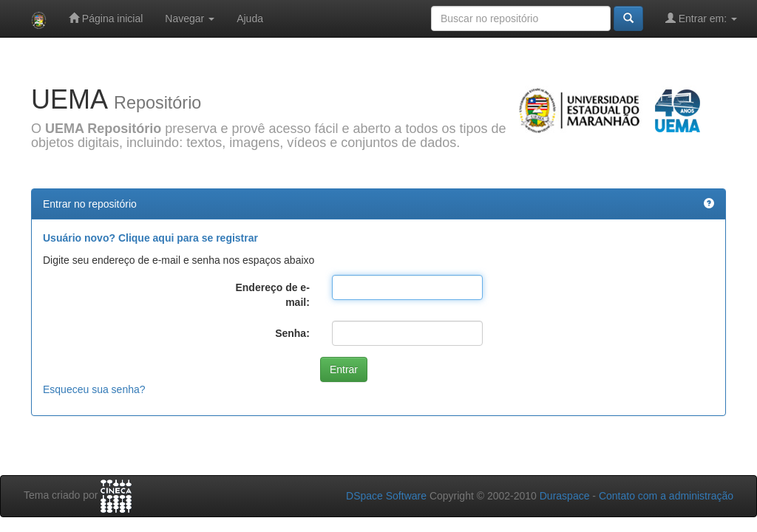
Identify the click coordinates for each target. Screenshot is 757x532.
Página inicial (106, 18)
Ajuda (250, 18)
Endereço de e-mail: (272, 295)
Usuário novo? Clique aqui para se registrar (150, 238)
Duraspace (565, 496)
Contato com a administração (666, 496)
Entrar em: (701, 18)
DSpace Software (386, 496)
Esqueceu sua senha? (94, 389)
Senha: (292, 333)
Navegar (190, 18)
